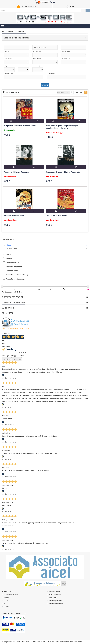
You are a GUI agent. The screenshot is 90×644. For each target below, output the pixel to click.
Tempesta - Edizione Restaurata (17, 172)
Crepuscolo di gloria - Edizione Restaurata (63, 172)
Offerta (9, 258)
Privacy (6, 598)
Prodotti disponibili (14, 267)
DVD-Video (13, 249)
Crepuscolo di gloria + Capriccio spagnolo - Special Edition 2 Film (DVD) (63, 127)
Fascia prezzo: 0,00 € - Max (12, 292)
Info (5, 604)
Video (9, 245)
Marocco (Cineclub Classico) (16, 216)
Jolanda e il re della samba (57, 216)
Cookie (6, 601)
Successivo (17, 359)
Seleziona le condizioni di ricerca (16, 38)
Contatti (6, 607)
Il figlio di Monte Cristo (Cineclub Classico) (21, 126)
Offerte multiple (13, 262)
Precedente (7, 359)
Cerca (45, 85)
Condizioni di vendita (11, 595)
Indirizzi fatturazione (56, 604)
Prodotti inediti (13, 271)
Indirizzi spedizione (55, 601)
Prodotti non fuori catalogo (17, 275)
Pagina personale (55, 595)
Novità (9, 254)
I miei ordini (53, 598)
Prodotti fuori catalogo (16, 279)
